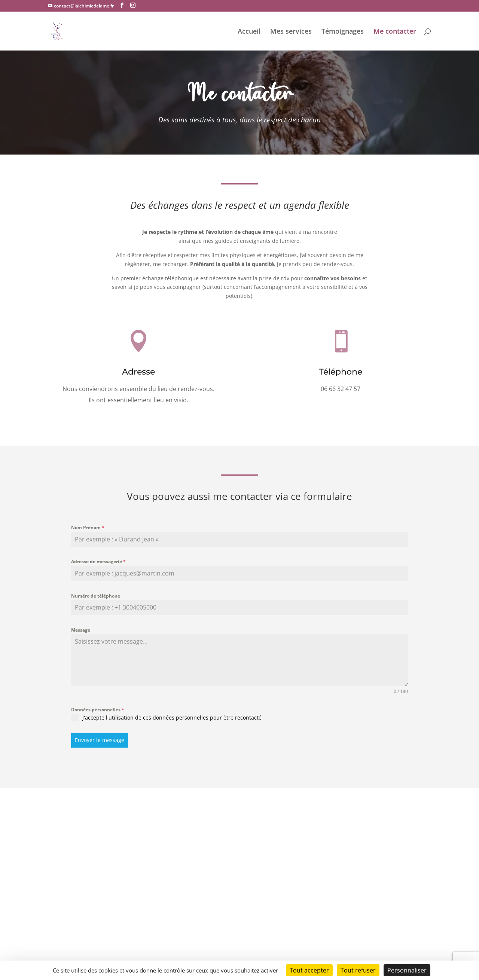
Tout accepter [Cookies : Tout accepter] (309, 970)
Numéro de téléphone (96, 596)
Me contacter (395, 32)
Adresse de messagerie (98, 561)
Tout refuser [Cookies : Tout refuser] (358, 970)
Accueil (249, 32)
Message (81, 630)
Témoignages (343, 32)
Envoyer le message (100, 740)
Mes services (291, 32)
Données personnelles (98, 710)
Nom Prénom (88, 527)
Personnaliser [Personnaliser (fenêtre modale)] (407, 970)
